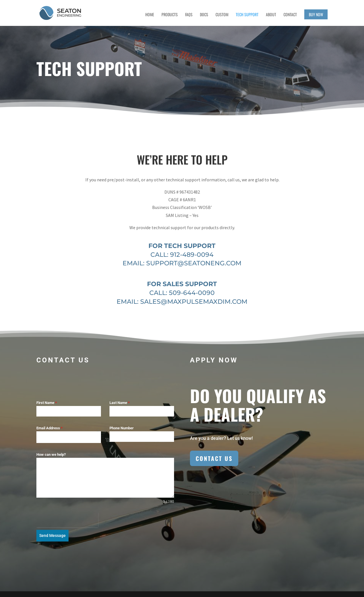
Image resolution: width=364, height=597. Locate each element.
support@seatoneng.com (194, 263)
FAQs (189, 15)
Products (170, 15)
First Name (47, 403)
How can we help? (51, 455)
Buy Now (316, 14)
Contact (290, 15)
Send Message (52, 536)
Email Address (49, 428)
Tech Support (247, 15)
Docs (204, 15)
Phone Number (122, 428)
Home (150, 15)
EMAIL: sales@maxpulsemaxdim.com (182, 302)
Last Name (120, 403)
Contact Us (214, 458)
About (271, 15)
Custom (222, 15)
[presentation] (67, 520)
